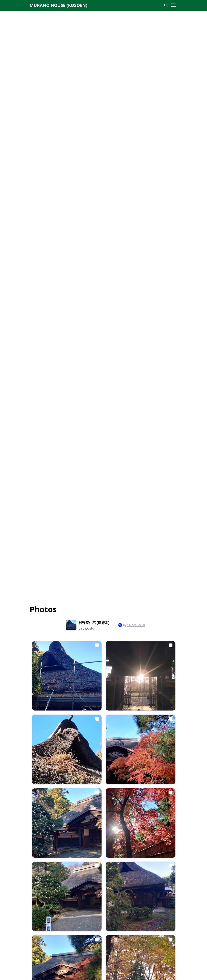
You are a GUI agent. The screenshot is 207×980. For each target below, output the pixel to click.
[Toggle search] (166, 5)
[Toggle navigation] (174, 5)
